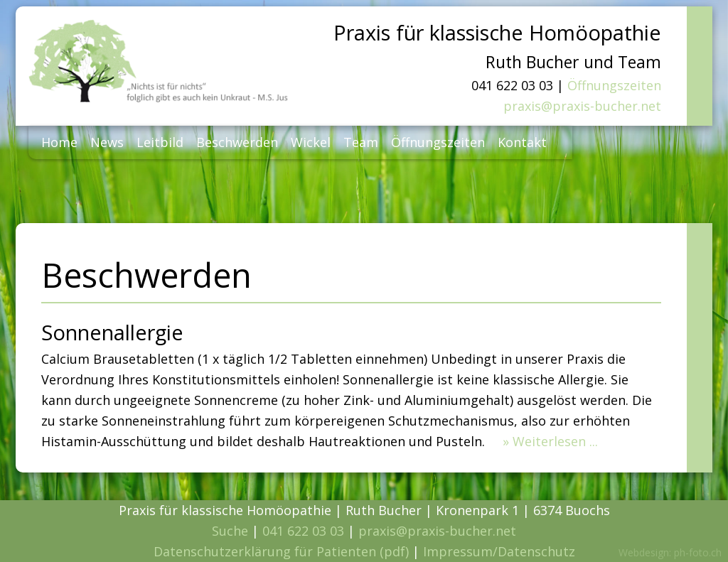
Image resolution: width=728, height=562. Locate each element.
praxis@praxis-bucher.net (582, 106)
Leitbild (160, 142)
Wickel (311, 142)
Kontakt (522, 142)
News (107, 142)
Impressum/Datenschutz (499, 551)
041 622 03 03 (303, 531)
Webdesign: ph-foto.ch (670, 552)
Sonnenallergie (112, 332)
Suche (230, 531)
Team (361, 142)
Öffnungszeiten (614, 85)
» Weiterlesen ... (550, 441)
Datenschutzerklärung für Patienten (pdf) (281, 551)
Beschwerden (237, 142)
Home (59, 142)
